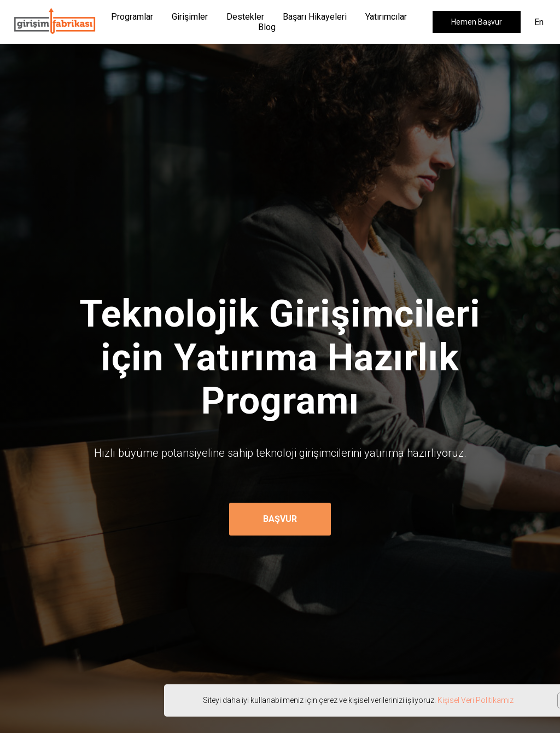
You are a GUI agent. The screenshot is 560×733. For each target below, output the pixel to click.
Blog (267, 27)
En (539, 22)
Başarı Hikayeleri (315, 17)
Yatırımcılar (386, 17)
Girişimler (190, 17)
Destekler (245, 17)
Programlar (132, 17)
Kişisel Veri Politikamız (476, 700)
